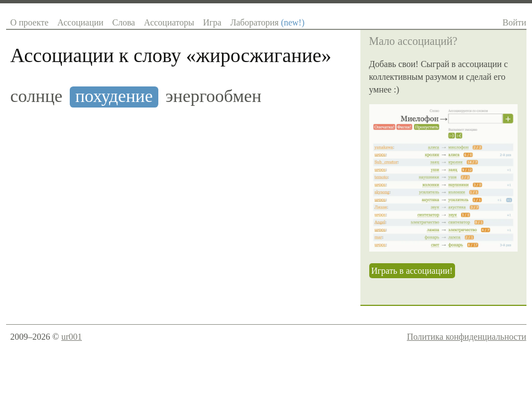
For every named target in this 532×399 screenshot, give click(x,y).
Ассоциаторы (169, 22)
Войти (515, 22)
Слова (124, 22)
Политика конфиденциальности (467, 337)
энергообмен (213, 96)
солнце (37, 96)
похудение (114, 96)
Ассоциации (81, 22)
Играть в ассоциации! (412, 271)
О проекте (30, 22)
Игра (212, 22)
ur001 (72, 337)
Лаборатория (267, 22)
